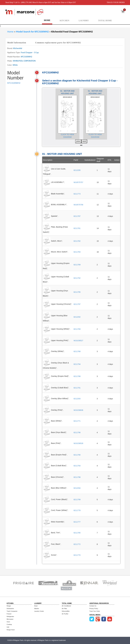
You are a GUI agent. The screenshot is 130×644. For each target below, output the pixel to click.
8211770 (77, 555)
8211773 (77, 194)
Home (10, 32)
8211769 (77, 329)
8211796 (77, 432)
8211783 (77, 252)
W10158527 (78, 341)
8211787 (77, 216)
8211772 (77, 544)
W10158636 (78, 410)
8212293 (77, 399)
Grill (8, 627)
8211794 (77, 364)
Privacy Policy (94, 609)
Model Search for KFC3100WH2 (33, 32)
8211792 (77, 278)
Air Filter (64, 609)
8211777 (77, 522)
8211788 (77, 376)
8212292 (77, 317)
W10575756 (78, 205)
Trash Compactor (12, 611)
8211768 (77, 351)
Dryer (36, 606)
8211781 (77, 228)
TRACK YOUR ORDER (116, 2)
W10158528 (78, 443)
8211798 (77, 477)
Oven (8, 622)
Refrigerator (10, 616)
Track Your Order (95, 611)
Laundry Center (39, 611)
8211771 (77, 421)
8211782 (77, 241)
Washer (37, 609)
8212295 (77, 170)
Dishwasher (10, 609)
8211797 (77, 304)
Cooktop (9, 624)
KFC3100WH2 (14, 83)
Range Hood (11, 630)
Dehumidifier (66, 611)
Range (9, 606)
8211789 (77, 265)
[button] (81, 145)
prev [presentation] (78, 141)
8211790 (77, 455)
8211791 (77, 388)
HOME (47, 20)
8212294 (77, 488)
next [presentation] (84, 141)
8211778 (77, 510)
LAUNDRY (84, 21)
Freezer (9, 614)
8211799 (77, 500)
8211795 (77, 292)
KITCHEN (65, 21)
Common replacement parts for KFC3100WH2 (58, 43)
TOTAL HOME (105, 21)
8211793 (77, 466)
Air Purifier (65, 614)
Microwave (10, 619)
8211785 (77, 533)
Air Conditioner (66, 606)
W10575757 (78, 182)
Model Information (17, 43)
